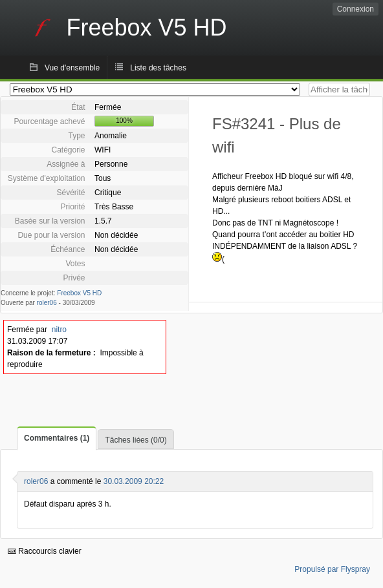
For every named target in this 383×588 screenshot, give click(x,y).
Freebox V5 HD (79, 293)
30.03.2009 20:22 (134, 481)
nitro (59, 330)
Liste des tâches (158, 68)
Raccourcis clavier (45, 551)
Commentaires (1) (57, 438)
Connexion (356, 9)
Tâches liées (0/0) (136, 440)
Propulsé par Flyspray (332, 569)
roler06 (47, 303)
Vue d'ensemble (72, 68)
